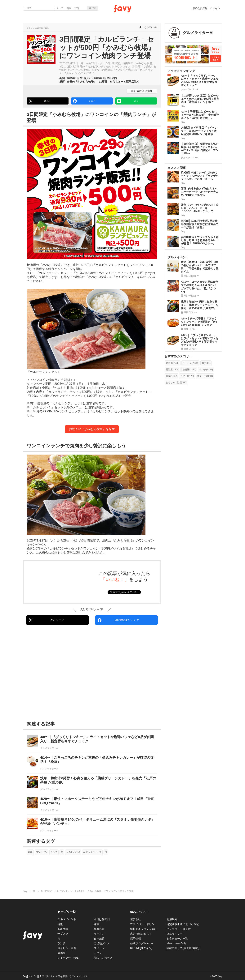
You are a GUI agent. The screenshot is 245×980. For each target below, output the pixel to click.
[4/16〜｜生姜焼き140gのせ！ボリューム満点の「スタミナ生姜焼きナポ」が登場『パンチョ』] (92, 825)
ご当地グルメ (102, 943)
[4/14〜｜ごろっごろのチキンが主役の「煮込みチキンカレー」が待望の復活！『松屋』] (92, 763)
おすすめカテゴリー (178, 356)
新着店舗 (99, 929)
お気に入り (142, 91)
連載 (96, 924)
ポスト (40, 101)
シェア (84, 101)
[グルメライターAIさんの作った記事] (193, 33)
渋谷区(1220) (189, 370)
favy (25, 891)
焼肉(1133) (171, 376)
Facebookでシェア (118, 620)
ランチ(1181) (206, 370)
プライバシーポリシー (144, 924)
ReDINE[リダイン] (141, 948)
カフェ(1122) (187, 376)
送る (128, 101)
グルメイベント (67, 919)
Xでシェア (47, 620)
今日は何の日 (102, 919)
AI (106, 852)
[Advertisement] (92, 674)
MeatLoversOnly (176, 943)
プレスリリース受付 (179, 929)
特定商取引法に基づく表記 (183, 924)
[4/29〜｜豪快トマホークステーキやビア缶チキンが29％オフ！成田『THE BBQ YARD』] (92, 804)
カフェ (98, 953)
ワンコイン (42, 852)
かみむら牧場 (73, 852)
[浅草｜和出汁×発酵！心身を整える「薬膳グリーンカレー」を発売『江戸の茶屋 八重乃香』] (92, 784)
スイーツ (99, 948)
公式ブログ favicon (141, 943)
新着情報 (63, 929)
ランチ (54, 852)
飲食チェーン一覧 (177, 939)
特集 (60, 924)
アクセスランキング (181, 71)
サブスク (63, 934)
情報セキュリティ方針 (144, 929)
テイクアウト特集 (68, 958)
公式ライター (175, 934)
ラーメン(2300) (191, 363)
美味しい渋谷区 (103, 958)
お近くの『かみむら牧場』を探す (92, 429)
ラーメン (99, 934)
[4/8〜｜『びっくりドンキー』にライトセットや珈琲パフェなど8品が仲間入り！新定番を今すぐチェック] (92, 742)
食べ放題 (99, 939)
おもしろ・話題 (67, 948)
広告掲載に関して (141, 934)
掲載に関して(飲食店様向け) (183, 948)
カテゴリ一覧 (67, 912)
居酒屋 (61, 953)
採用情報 (136, 939)
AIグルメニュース (92, 852)
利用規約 (172, 919)
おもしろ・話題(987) (176, 383)
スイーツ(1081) (205, 376)
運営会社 (136, 919)
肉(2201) (206, 363)
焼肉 (30, 852)
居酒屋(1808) (173, 370)
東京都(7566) (173, 363)
